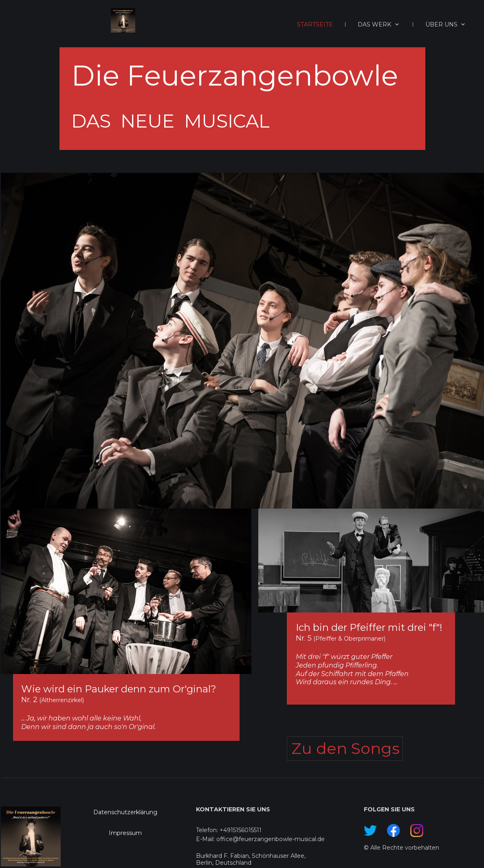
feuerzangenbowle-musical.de (282, 839)
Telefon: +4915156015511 (229, 830)
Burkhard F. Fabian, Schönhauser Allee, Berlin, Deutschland (251, 859)
